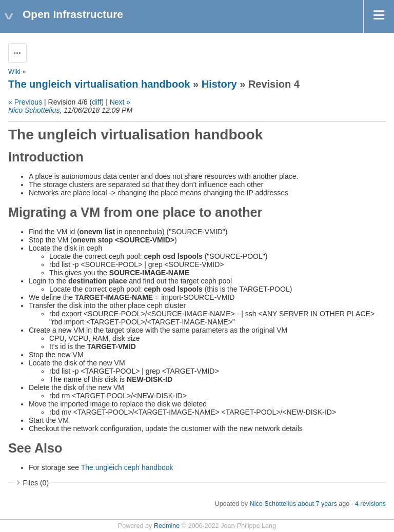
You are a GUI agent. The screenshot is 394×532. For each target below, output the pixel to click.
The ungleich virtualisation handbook (99, 84)
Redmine (167, 526)
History (219, 84)
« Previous (25, 102)
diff (96, 102)
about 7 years (317, 504)
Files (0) (36, 483)
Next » (120, 102)
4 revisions (370, 504)
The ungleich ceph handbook (127, 467)
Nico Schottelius (34, 110)
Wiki (14, 72)
